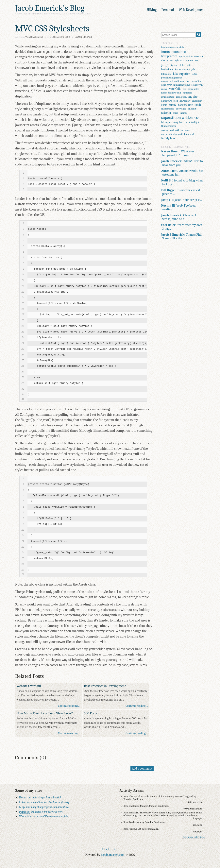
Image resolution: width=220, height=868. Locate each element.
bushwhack (167, 69)
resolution (181, 97)
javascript (197, 101)
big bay (174, 65)
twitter (189, 65)
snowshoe (181, 109)
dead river (167, 85)
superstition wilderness (180, 118)
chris (175, 113)
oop (197, 60)
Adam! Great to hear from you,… (182, 163)
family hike (169, 138)
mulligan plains (181, 85)
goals (164, 105)
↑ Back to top (110, 849)
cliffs (181, 65)
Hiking (152, 10)
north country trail (171, 93)
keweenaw (185, 101)
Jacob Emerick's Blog (50, 8)
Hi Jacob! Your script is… (182, 200)
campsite (187, 93)
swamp (186, 69)
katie (178, 69)
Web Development (192, 10)
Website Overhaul (29, 686)
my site (193, 97)
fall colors (166, 74)
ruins (164, 89)
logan (195, 74)
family (172, 105)
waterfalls (175, 89)
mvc (188, 81)
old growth (197, 85)
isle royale (167, 122)
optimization (186, 56)
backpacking (185, 105)
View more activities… (194, 837)
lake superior (182, 74)
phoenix (192, 109)
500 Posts (91, 713)
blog (176, 101)
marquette (193, 89)
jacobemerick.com (113, 855)
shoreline (197, 81)
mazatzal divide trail (172, 134)
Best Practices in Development (105, 686)
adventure (167, 101)
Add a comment (142, 768)
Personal (168, 10)
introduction (168, 97)
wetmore (199, 56)
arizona (166, 113)
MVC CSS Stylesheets (52, 28)
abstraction (167, 60)
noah (198, 105)
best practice (169, 56)
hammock (189, 134)
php (164, 65)
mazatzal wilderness (175, 130)
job (193, 69)
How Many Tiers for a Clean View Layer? (45, 713)
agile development (184, 60)
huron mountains (174, 52)
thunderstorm (169, 126)
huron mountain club (172, 47)
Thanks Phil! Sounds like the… (182, 236)
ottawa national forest (173, 81)
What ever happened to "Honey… (178, 153)
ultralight (194, 122)
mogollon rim (180, 122)
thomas (184, 113)
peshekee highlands (172, 78)
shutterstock (168, 109)
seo (185, 89)
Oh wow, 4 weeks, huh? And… (179, 217)
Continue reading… (69, 706)
